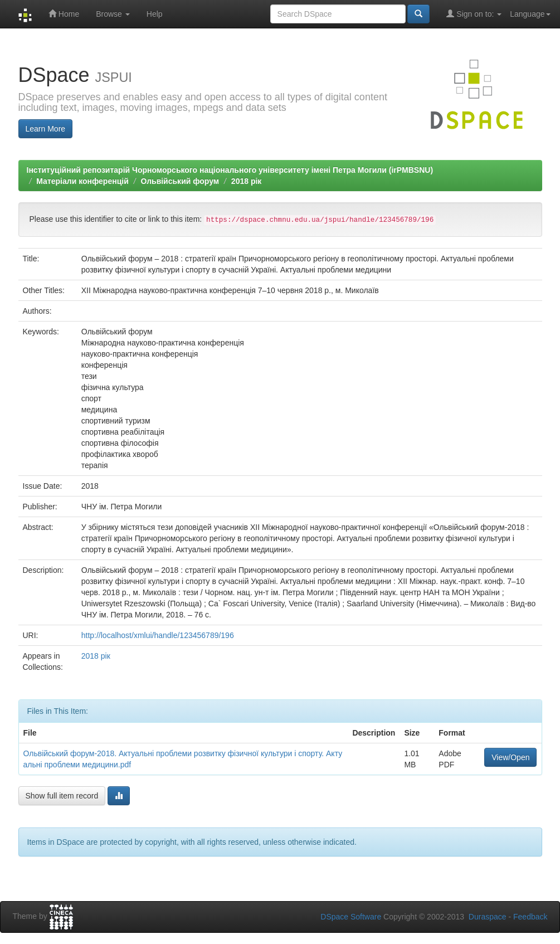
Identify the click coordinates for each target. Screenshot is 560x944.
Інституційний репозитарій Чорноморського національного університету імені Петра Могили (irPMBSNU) (230, 170)
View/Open (510, 757)
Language (530, 14)
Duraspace (488, 917)
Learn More (46, 129)
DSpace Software (351, 917)
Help (155, 14)
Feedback (530, 917)
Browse (113, 14)
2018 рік (246, 181)
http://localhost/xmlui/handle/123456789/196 (158, 635)
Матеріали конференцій (82, 181)
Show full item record (62, 796)
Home (64, 14)
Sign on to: (474, 14)
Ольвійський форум (180, 181)
